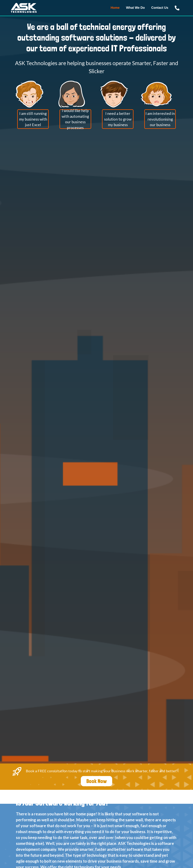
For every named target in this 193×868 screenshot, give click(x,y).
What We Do (135, 8)
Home (115, 8)
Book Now (96, 781)
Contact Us (160, 8)
